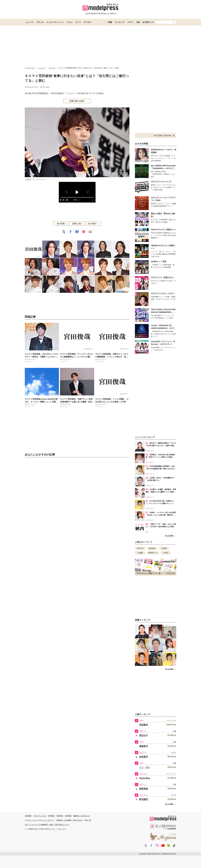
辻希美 (166, 553)
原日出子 (140, 548)
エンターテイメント (55, 22)
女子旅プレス (148, 22)
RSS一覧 (88, 820)
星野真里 (144, 789)
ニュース (29, 22)
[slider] (77, 197)
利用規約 (51, 816)
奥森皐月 (144, 746)
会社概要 (28, 816)
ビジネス (88, 22)
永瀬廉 (140, 553)
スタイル (40, 22)
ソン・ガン (145, 767)
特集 (110, 22)
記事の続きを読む (77, 101)
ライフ (78, 22)
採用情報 (68, 816)
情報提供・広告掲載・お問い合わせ (70, 820)
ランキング (120, 22)
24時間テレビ (153, 553)
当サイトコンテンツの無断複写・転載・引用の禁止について (47, 825)
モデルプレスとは (40, 816)
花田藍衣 (152, 548)
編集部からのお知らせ (82, 816)
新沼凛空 (144, 799)
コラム (70, 22)
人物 (138, 22)
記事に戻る (77, 224)
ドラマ (130, 22)
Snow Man (145, 778)
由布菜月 (144, 757)
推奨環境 (60, 816)
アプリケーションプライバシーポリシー (40, 820)
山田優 (164, 548)
